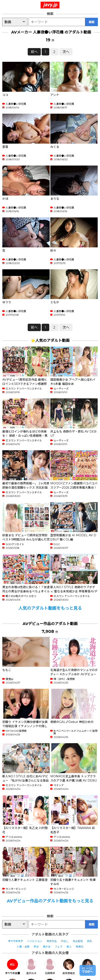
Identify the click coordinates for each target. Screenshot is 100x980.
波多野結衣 (69, 967)
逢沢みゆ (31, 967)
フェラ (59, 947)
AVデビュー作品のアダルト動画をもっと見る (50, 901)
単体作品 (52, 941)
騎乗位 (80, 947)
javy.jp (51, 5)
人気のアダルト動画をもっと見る (50, 608)
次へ (66, 52)
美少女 (47, 947)
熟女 (36, 947)
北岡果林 (50, 967)
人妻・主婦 (23, 947)
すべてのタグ (15, 941)
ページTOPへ (88, 970)
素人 (69, 947)
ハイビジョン (35, 941)
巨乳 (90, 941)
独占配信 (78, 941)
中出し (65, 941)
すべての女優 (12, 967)
